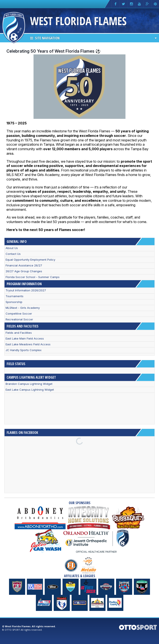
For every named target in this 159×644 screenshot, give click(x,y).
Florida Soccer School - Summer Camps (33, 277)
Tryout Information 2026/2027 (26, 290)
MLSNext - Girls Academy (23, 308)
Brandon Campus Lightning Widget (29, 384)
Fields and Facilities (19, 333)
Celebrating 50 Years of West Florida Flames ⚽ (54, 51)
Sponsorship (14, 302)
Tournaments (15, 296)
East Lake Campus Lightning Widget (30, 390)
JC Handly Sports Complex (24, 350)
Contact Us (13, 254)
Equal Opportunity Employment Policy (30, 260)
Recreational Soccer (19, 319)
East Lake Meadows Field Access (28, 344)
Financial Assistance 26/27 (24, 265)
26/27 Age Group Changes (24, 271)
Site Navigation (45, 38)
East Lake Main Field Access (25, 339)
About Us (12, 248)
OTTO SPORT (12, 630)
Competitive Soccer (19, 314)
